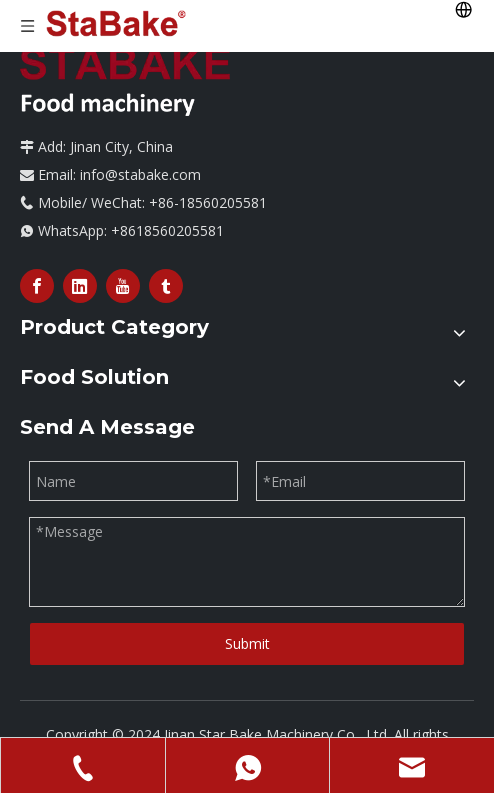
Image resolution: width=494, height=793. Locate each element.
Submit (247, 643)
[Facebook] (37, 286)
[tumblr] (166, 286)
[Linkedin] (80, 286)
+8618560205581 (167, 230)
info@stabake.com (140, 174)
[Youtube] (123, 286)
